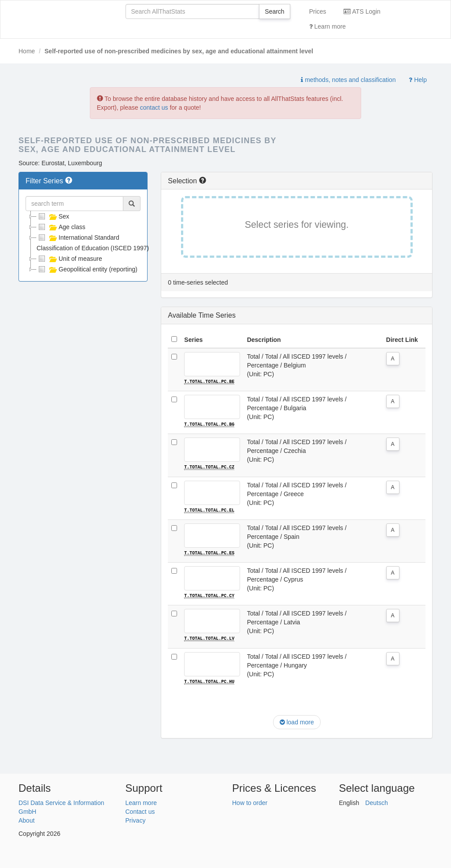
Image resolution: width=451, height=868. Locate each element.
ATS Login (362, 11)
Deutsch (376, 802)
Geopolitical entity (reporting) (87, 269)
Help (418, 80)
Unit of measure (69, 259)
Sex (53, 216)
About (27, 820)
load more (297, 721)
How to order (250, 802)
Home (27, 51)
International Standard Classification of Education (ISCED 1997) (93, 242)
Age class (61, 227)
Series (193, 340)
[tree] (83, 243)
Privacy (136, 820)
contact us (154, 108)
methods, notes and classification (348, 80)
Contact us (140, 811)
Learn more (327, 26)
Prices (318, 11)
